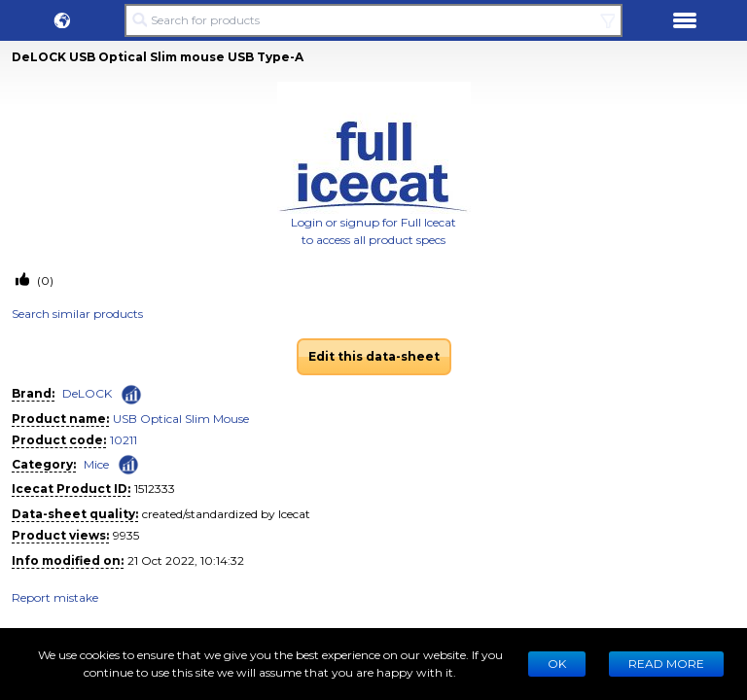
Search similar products (77, 314)
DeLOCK (87, 393)
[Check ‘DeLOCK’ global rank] (131, 395)
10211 (124, 440)
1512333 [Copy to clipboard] (155, 489)
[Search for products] (373, 20)
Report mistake (55, 597)
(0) (44, 280)
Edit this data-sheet (374, 356)
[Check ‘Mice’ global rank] (128, 463)
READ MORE (666, 664)
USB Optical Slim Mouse (181, 419)
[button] (62, 20)
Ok (557, 664)
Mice (96, 464)
